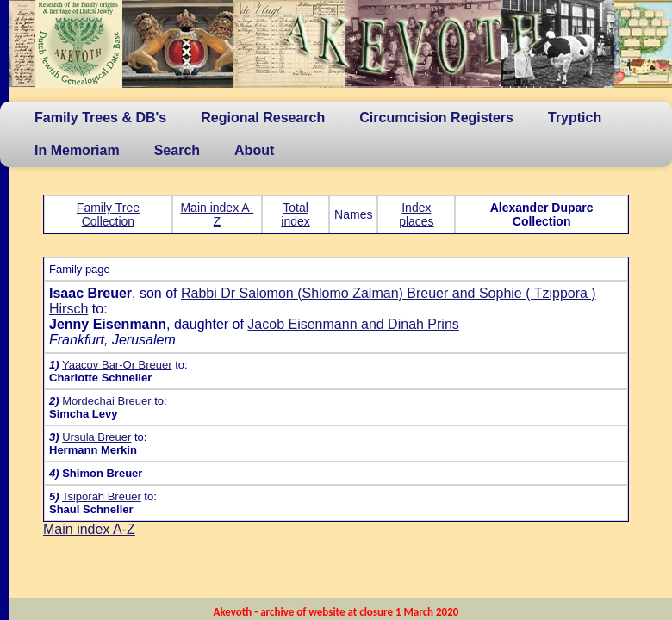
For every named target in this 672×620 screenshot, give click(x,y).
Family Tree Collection (108, 214)
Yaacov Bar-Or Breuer (117, 365)
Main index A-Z (217, 214)
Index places (416, 214)
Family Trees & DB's (100, 118)
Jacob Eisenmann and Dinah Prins (353, 324)
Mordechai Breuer (106, 401)
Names (353, 214)
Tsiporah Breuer (102, 496)
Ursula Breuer (96, 437)
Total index (295, 214)
